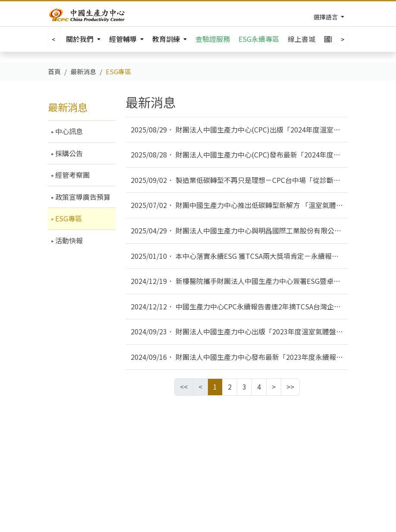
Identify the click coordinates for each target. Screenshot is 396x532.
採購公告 (68, 153)
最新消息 (68, 107)
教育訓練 (167, 39)
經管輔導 (124, 39)
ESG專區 (68, 218)
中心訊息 (68, 131)
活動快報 (68, 240)
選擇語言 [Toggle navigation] (326, 17)
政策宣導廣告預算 (82, 197)
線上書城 (302, 39)
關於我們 (81, 39)
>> (290, 387)
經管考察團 (72, 175)
